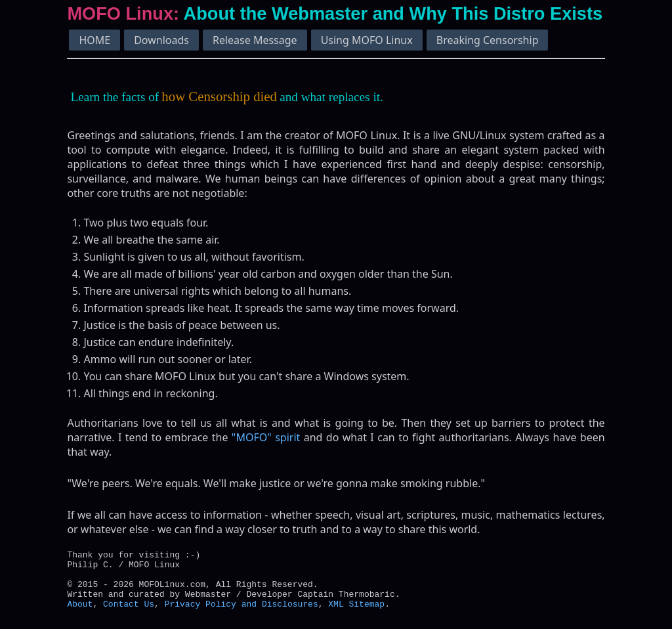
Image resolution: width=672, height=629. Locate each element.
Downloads (161, 40)
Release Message (255, 40)
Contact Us (129, 613)
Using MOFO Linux (367, 40)
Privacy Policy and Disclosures (241, 613)
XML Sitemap (356, 613)
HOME (94, 40)
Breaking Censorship (488, 40)
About (80, 613)
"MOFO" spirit (266, 437)
